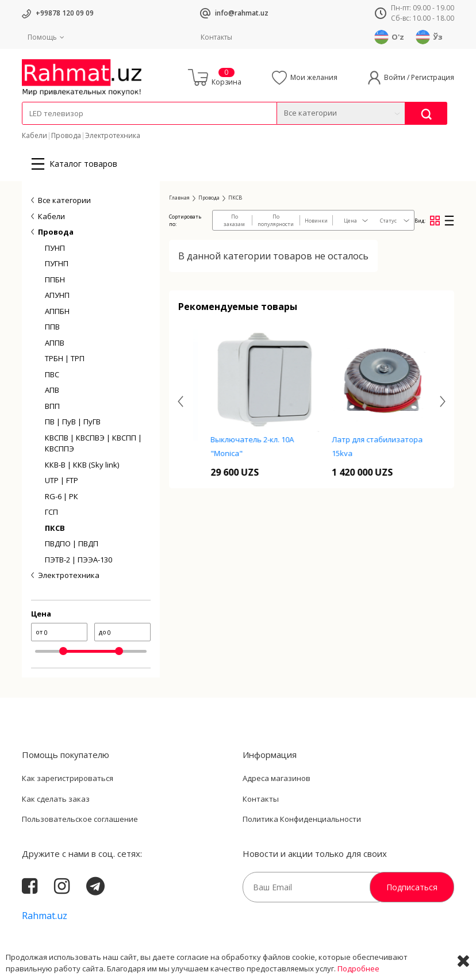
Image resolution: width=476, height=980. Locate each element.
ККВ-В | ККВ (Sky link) (82, 465)
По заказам (234, 220)
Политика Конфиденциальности (302, 819)
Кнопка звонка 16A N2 (251, 448)
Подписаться (412, 887)
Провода (66, 135)
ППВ (52, 327)
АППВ (55, 343)
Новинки (316, 221)
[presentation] (181, 401)
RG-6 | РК (62, 496)
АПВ (52, 390)
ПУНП (55, 248)
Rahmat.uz (45, 916)
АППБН (57, 311)
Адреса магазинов (277, 778)
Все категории (64, 200)
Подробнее (358, 968)
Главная (179, 198)
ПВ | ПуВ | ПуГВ (73, 422)
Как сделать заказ (56, 799)
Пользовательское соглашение (80, 819)
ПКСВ (55, 528)
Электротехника (113, 135)
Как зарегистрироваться (68, 778)
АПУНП (57, 295)
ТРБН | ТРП (65, 358)
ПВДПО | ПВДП (72, 543)
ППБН (55, 280)
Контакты (216, 37)
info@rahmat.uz (242, 13)
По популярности (276, 220)
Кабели (34, 135)
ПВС (52, 374)
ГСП (51, 512)
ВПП (52, 406)
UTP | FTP (62, 480)
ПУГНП (57, 263)
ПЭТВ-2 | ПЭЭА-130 (78, 560)
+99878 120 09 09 (65, 13)
